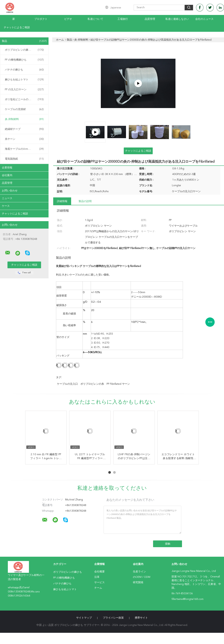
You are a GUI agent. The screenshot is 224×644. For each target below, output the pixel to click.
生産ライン (139, 572)
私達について (95, 19)
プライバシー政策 (113, 618)
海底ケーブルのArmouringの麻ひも (25, 149)
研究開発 (138, 582)
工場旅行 (123, 19)
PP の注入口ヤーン (24, 90)
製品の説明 (85, 201)
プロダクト (41, 19)
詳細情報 (62, 201)
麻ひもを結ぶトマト (24, 80)
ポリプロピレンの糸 (92, 384)
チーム (98, 588)
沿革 (97, 577)
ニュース (7, 198)
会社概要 (99, 572)
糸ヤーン (24, 139)
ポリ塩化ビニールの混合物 (24, 99)
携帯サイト (141, 618)
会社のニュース (204, 19)
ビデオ (68, 19)
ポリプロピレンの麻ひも (24, 50)
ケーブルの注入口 (67, 384)
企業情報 (7, 168)
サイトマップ (84, 618)
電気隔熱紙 (24, 159)
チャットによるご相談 (17, 27)
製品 (24, 41)
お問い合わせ (10, 191)
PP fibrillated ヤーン (118, 384)
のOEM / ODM (142, 577)
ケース (6, 206)
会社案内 (7, 175)
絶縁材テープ (24, 129)
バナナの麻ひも (24, 70)
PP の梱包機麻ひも (24, 60)
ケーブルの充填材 (24, 109)
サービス (99, 582)
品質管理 (150, 19)
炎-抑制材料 (24, 119)
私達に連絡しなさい (177, 19)
